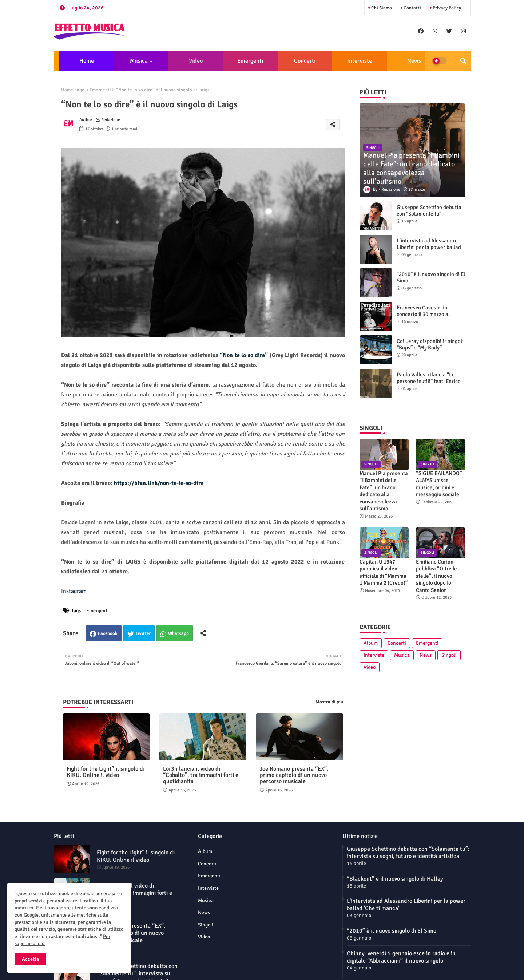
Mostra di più (329, 702)
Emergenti (250, 61)
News (414, 61)
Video (196, 61)
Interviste (360, 61)
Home (87, 61)
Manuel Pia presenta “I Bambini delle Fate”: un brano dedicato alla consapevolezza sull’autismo (384, 491)
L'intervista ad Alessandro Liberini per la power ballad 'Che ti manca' (429, 247)
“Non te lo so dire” (245, 355)
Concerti (305, 61)
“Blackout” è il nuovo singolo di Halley (395, 879)
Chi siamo (381, 8)
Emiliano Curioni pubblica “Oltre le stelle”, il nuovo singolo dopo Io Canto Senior (436, 576)
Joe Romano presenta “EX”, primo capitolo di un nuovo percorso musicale (294, 775)
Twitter (143, 633)
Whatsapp (178, 633)
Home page (73, 90)
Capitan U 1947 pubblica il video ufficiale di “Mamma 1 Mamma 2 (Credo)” (384, 572)
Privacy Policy (446, 8)
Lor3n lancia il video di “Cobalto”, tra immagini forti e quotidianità (201, 775)
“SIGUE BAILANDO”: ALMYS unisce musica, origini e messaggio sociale (440, 484)
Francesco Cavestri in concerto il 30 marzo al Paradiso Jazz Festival (423, 314)
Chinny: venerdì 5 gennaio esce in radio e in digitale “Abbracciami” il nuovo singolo (401, 957)
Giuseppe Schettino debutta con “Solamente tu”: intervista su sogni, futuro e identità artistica (429, 217)
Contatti (412, 8)
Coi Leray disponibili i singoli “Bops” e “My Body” (430, 344)
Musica (139, 61)
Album (371, 643)
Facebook (108, 633)
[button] (463, 61)
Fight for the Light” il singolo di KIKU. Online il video (106, 772)
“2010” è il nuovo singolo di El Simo (431, 277)
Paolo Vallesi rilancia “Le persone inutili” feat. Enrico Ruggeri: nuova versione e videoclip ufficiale (429, 384)
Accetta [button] (30, 959)
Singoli (449, 655)
